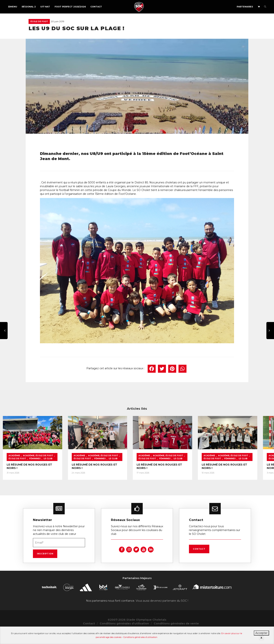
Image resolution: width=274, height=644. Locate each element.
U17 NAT (45, 7)
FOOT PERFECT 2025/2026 (70, 7)
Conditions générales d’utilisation (140, 637)
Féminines (14, 473)
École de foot (39, 22)
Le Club (27, 473)
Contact (96, 7)
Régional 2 (29, 7)
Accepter (261, 633)
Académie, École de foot (38, 470)
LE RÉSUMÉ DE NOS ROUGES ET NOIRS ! (35, 479)
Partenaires (245, 7)
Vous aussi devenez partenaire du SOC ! (162, 614)
